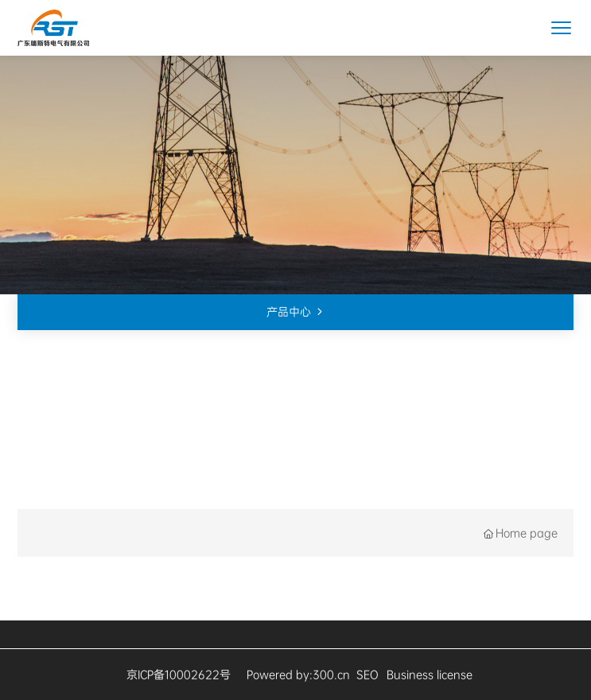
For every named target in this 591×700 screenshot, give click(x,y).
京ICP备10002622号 (179, 675)
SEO (367, 675)
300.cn (331, 675)
